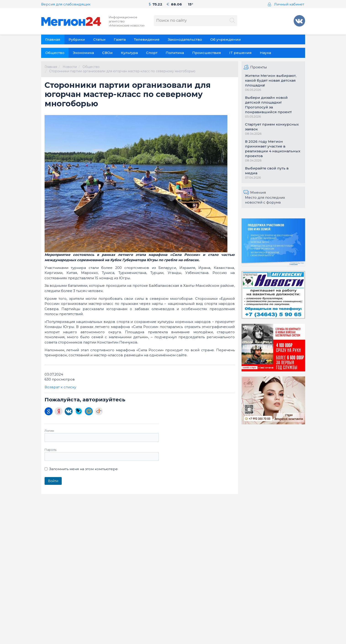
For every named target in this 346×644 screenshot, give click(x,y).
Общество (55, 53)
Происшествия (207, 53)
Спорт (152, 53)
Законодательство (185, 39)
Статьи (99, 39)
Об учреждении (226, 39)
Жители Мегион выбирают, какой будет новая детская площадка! (271, 80)
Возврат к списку (60, 387)
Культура (129, 53)
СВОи (107, 53)
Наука (265, 53)
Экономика (83, 53)
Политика (175, 53)
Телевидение (147, 39)
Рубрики (77, 39)
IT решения (240, 53)
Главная (53, 39)
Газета (120, 39)
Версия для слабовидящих (66, 4)
